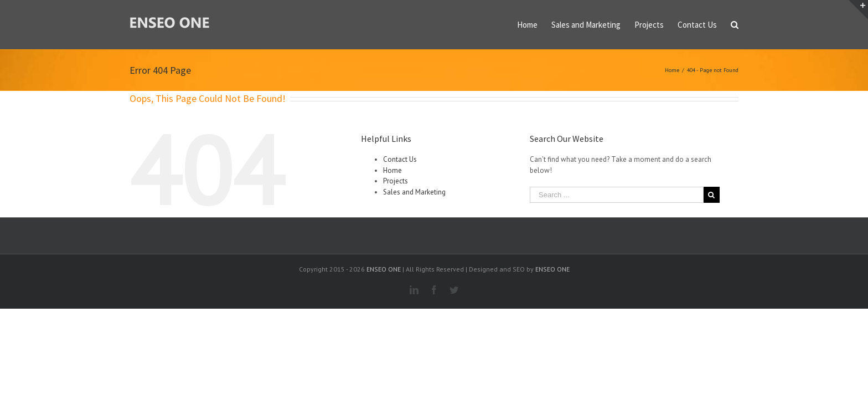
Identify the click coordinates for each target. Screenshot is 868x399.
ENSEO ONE (384, 269)
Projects (396, 181)
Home (392, 170)
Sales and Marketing (414, 192)
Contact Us (400, 159)
